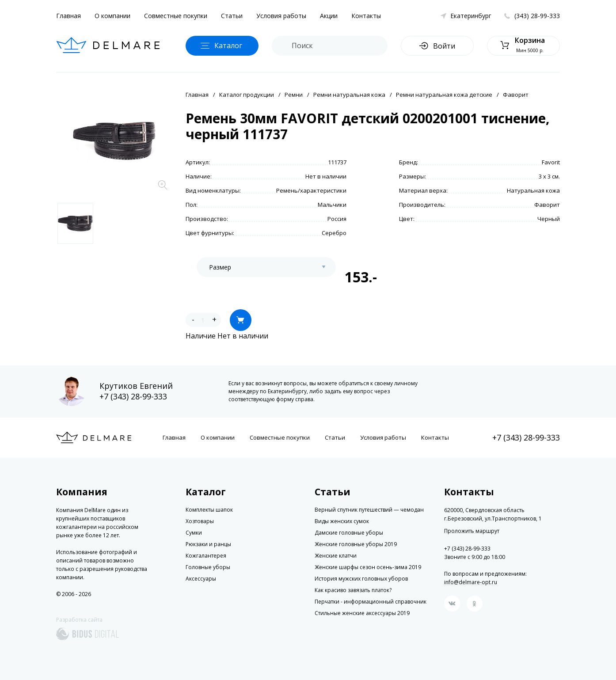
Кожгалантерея (206, 556)
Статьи (232, 16)
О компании (112, 16)
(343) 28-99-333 (537, 16)
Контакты (366, 16)
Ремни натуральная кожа (349, 95)
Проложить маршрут (472, 531)
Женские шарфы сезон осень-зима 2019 (368, 567)
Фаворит (516, 95)
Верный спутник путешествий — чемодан (369, 510)
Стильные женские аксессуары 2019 (362, 613)
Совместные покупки (176, 16)
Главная (68, 16)
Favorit (551, 162)
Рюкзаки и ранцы (208, 544)
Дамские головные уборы (349, 533)
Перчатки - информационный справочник (371, 602)
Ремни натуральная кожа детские (444, 95)
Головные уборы (208, 567)
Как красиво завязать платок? (353, 590)
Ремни (294, 95)
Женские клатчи (336, 556)
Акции (329, 16)
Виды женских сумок (342, 521)
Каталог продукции (247, 95)
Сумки (194, 533)
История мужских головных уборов (361, 579)
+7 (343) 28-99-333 (133, 396)
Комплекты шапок (209, 510)
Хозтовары (200, 521)
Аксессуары (201, 579)
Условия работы (281, 16)
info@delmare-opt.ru (471, 582)
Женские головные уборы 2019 (356, 544)
